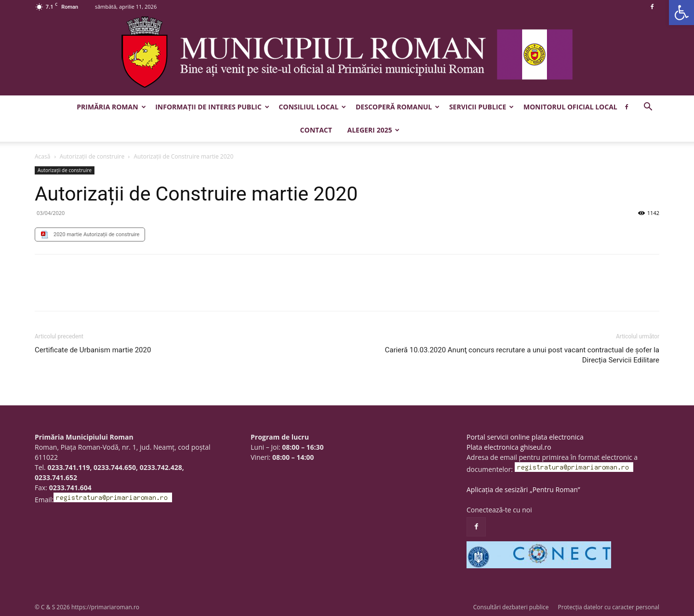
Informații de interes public (212, 107)
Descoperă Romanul (398, 107)
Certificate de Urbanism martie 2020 (93, 350)
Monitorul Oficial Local (570, 107)
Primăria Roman (111, 107)
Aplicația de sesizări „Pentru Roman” (523, 489)
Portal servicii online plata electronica (525, 437)
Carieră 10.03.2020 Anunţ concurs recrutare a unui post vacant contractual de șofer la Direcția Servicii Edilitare (522, 355)
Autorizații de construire (92, 156)
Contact (316, 130)
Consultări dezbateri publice (511, 607)
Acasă (42, 156)
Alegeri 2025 (373, 130)
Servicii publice (481, 107)
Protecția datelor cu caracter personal (609, 607)
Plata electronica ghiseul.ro (509, 447)
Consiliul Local (312, 107)
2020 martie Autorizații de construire (96, 234)
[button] (681, 13)
